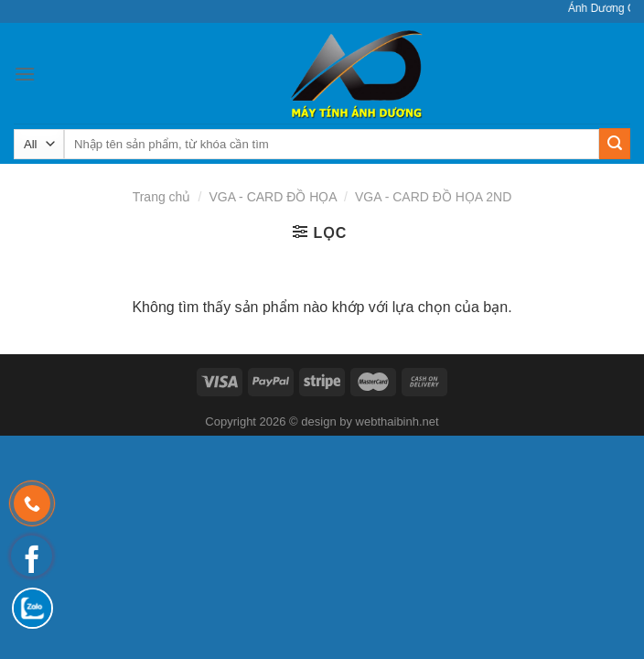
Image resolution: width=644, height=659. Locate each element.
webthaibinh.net (397, 421)
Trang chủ (162, 197)
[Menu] (25, 74)
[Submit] (615, 144)
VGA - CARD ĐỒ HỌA (272, 197)
